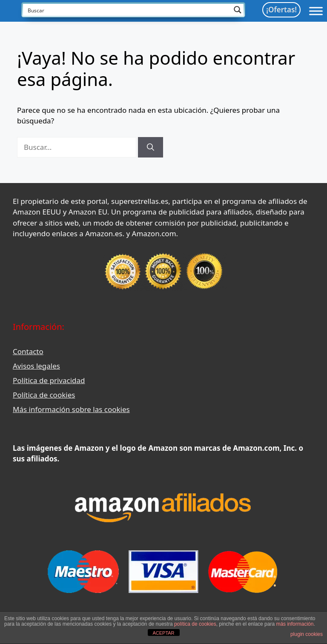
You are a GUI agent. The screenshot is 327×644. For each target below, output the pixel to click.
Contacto (28, 351)
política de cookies (195, 624)
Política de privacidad (49, 380)
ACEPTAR (163, 633)
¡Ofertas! (281, 10)
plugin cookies (307, 634)
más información (295, 624)
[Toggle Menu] (316, 11)
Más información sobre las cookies (71, 409)
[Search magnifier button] (238, 10)
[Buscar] (151, 147)
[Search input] (128, 10)
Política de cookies (44, 395)
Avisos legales (36, 366)
